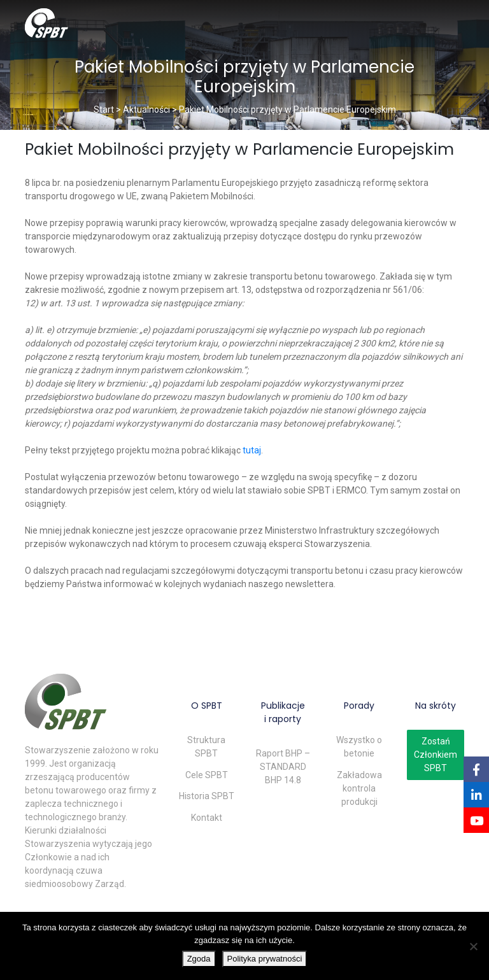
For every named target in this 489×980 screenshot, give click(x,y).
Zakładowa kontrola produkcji (359, 788)
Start (104, 110)
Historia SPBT (207, 796)
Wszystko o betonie (359, 747)
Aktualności (146, 110)
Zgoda (199, 959)
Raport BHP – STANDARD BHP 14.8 (283, 767)
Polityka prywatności (265, 959)
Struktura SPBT (206, 747)
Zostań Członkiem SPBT (436, 755)
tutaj (252, 450)
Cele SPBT (207, 775)
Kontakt (207, 818)
